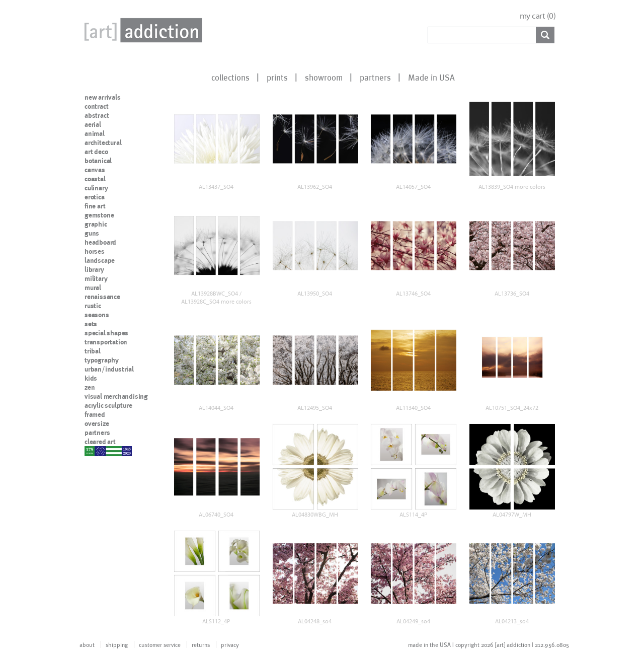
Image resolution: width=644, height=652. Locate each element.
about (87, 644)
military (96, 278)
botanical (98, 161)
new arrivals (103, 97)
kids (91, 378)
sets (91, 324)
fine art (95, 206)
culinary (96, 188)
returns (201, 644)
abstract (97, 115)
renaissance (102, 297)
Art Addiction (141, 30)
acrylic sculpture (108, 405)
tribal (93, 351)
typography (102, 360)
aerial (93, 124)
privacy (230, 644)
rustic (93, 306)
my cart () (538, 16)
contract (96, 106)
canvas (95, 170)
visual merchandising (116, 396)
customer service (160, 644)
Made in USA (431, 77)
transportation (106, 342)
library (94, 269)
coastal (95, 179)
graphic (96, 224)
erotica (95, 197)
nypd (92, 451)
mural (93, 287)
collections (230, 77)
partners (375, 77)
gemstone (99, 215)
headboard (100, 242)
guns (92, 233)
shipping (117, 644)
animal (95, 133)
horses (95, 251)
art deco (96, 152)
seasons (97, 315)
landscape (100, 260)
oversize (97, 423)
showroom (324, 77)
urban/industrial (109, 369)
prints (277, 77)
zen (90, 387)
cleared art (100, 442)
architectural (103, 142)
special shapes (106, 333)
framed (95, 414)
